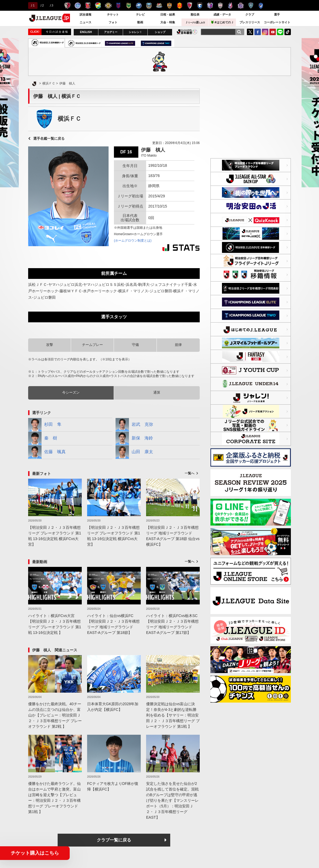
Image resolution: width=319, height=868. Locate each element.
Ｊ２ (41, 5)
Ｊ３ (51, 5)
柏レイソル (108, 5)
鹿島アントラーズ (67, 5)
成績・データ (222, 14)
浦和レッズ (88, 5)
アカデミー (111, 32)
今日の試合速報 (57, 32)
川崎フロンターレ (149, 5)
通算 (157, 392)
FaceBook (258, 32)
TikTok (288, 32)
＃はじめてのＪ (222, 22)
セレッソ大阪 (210, 5)
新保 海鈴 (134, 438)
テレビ (140, 14)
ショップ (160, 32)
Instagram (265, 32)
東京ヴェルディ (129, 5)
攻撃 (50, 345)
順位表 (195, 14)
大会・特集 (168, 22)
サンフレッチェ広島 (241, 5)
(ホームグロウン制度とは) (133, 241)
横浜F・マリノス (159, 5)
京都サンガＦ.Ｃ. (190, 5)
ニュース (86, 22)
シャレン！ (135, 32)
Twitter (250, 32)
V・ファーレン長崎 (261, 5)
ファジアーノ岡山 (230, 5)
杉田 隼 (45, 425)
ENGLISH (86, 32)
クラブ (250, 14)
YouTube (273, 32)
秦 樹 (43, 438)
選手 (277, 14)
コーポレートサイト (277, 22)
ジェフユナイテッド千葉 (98, 5)
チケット (113, 14)
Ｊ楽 (195, 22)
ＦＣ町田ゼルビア (139, 5)
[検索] (239, 32)
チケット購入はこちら (35, 853)
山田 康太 (134, 452)
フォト (113, 22)
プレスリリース (250, 22)
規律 (178, 345)
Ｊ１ (32, 5)
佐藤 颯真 (47, 452)
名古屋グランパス (179, 5)
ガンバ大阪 (200, 5)
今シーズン (71, 392)
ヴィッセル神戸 (220, 5)
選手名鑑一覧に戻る (49, 138)
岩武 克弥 (134, 425)
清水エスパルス (169, 5)
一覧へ (190, 473)
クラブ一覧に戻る (114, 840)
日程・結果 (168, 14)
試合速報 (86, 14)
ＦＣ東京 (118, 5)
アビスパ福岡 (251, 5)
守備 (135, 345)
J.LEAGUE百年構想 (187, 32)
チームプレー (92, 345)
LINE (280, 32)
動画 (140, 22)
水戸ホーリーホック (78, 5)
